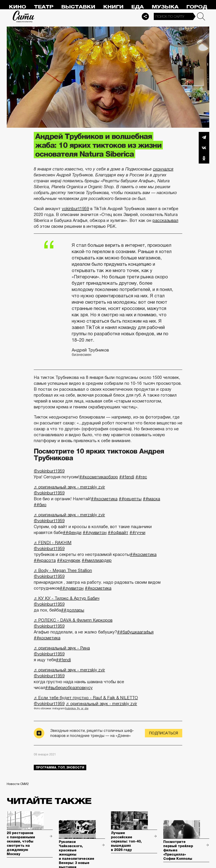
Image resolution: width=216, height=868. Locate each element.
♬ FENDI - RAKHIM (53, 543)
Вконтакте (204, 148)
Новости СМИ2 (18, 784)
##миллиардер (97, 560)
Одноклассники (204, 158)
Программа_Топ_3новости (60, 767)
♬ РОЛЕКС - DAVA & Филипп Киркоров (73, 620)
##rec (141, 477)
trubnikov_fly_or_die (77, 708)
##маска (151, 499)
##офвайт (118, 533)
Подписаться (164, 733)
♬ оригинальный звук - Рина (62, 648)
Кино (17, 7)
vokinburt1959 (75, 209)
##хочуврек (69, 560)
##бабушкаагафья (135, 632)
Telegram (204, 137)
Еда (137, 7)
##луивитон (95, 533)
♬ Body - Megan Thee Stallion (63, 570)
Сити (24, 16)
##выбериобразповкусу (69, 688)
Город (197, 7)
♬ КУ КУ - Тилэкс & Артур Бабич (67, 598)
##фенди (72, 533)
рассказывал (165, 220)
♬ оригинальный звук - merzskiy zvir (69, 487)
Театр (44, 7)
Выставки (78, 7)
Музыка (165, 7)
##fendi (127, 477)
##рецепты (130, 499)
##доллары (73, 610)
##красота (45, 560)
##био (40, 505)
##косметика (104, 499)
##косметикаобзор (99, 477)
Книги (113, 7)
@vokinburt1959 (49, 471)
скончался (163, 169)
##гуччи (137, 533)
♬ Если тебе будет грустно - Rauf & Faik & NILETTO (86, 698)
